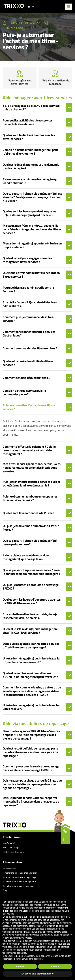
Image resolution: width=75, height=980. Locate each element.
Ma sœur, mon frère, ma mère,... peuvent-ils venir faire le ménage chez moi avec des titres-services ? (32, 229)
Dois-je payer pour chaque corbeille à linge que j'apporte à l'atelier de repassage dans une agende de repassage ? (32, 784)
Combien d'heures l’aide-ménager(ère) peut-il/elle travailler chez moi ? (31, 152)
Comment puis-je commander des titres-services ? (29, 319)
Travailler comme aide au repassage (19, 886)
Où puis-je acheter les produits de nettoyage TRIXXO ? (31, 587)
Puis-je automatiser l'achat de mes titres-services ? (29, 407)
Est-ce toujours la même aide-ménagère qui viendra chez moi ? (30, 181)
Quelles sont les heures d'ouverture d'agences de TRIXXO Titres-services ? (32, 601)
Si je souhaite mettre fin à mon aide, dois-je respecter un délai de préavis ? (30, 616)
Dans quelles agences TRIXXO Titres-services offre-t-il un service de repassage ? (31, 646)
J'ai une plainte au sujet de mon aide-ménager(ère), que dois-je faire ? (26, 557)
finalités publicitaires (12, 932)
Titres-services (15, 28)
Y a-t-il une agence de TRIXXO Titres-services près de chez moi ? (31, 108)
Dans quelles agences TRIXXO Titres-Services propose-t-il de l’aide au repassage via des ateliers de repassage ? (31, 735)
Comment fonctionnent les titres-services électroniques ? (29, 334)
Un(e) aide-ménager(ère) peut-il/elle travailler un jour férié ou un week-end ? (32, 660)
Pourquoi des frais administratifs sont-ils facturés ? (29, 289)
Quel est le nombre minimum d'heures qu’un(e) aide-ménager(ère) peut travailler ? (30, 675)
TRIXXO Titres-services (28, 23)
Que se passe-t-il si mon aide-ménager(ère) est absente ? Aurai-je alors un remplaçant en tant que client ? (32, 197)
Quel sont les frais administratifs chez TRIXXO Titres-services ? (31, 275)
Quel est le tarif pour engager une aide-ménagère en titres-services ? (27, 260)
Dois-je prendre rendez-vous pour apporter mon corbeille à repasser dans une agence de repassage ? (31, 801)
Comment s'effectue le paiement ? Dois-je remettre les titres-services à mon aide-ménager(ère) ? (29, 450)
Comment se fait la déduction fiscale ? (27, 378)
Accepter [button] (55, 967)
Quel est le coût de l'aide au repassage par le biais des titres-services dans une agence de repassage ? (30, 752)
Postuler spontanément (14, 852)
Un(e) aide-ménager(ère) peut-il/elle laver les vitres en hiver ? (31, 707)
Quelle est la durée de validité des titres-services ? (28, 363)
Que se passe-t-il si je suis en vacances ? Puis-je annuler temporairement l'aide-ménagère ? (31, 572)
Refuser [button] (20, 967)
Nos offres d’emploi (12, 847)
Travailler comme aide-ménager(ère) (19, 881)
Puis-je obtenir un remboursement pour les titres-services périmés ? (30, 498)
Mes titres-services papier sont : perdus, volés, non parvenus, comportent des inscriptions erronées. (32, 468)
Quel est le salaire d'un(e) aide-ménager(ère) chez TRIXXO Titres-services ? (31, 631)
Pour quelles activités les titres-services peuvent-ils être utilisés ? (28, 122)
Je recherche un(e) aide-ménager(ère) (20, 873)
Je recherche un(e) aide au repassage (19, 877)
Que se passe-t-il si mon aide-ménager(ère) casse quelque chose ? (30, 542)
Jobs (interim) (12, 837)
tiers (39, 917)
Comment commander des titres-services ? (30, 348)
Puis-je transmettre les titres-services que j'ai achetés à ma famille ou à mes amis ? (31, 484)
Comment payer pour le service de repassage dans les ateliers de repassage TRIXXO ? (31, 768)
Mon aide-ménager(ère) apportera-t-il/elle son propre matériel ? (32, 245)
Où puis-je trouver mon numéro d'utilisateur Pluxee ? (31, 528)
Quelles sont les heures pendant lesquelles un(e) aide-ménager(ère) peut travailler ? (29, 213)
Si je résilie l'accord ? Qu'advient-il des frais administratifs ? (30, 304)
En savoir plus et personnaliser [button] (38, 974)
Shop (5, 890)
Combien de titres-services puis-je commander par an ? (24, 392)
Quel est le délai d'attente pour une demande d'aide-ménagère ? (31, 166)
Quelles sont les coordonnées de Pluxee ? (28, 513)
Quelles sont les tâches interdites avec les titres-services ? (29, 137)
